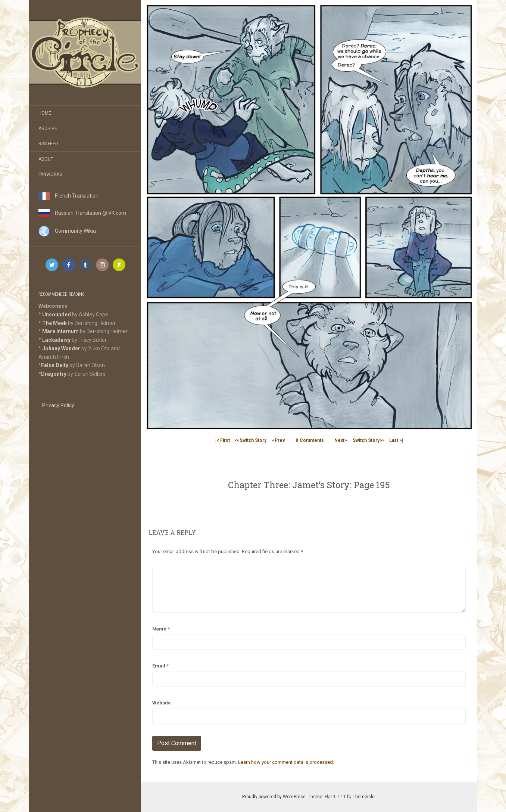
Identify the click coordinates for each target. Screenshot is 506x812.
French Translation (68, 196)
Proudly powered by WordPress (274, 797)
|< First (223, 440)
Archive (48, 128)
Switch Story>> (369, 440)
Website (162, 703)
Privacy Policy (58, 405)
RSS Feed (48, 144)
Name (161, 629)
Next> (341, 440)
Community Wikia (67, 231)
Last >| (396, 440)
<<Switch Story (250, 440)
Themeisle (364, 797)
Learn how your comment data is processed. (286, 762)
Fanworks (50, 174)
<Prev (279, 440)
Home (45, 113)
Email (160, 666)
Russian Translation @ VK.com (82, 213)
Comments (310, 440)
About (46, 159)
